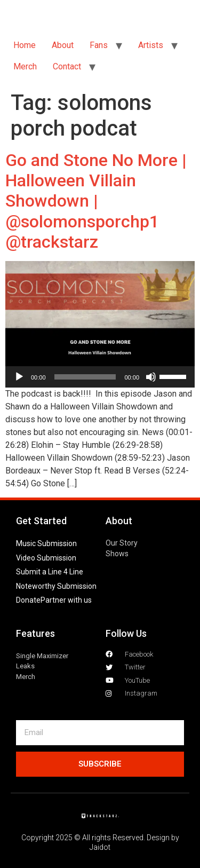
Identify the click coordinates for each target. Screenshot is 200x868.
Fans (99, 45)
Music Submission (46, 543)
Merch (25, 66)
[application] (100, 377)
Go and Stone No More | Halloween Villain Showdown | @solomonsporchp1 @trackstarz (96, 201)
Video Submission (46, 558)
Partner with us (66, 600)
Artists (151, 45)
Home (25, 45)
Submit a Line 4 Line (50, 572)
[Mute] (151, 377)
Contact (67, 66)
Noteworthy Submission (56, 586)
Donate (28, 600)
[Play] (19, 377)
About (63, 45)
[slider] (85, 377)
